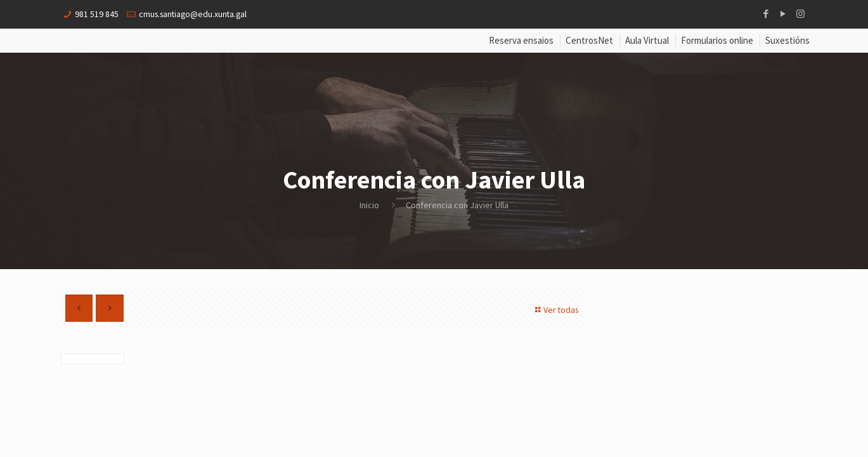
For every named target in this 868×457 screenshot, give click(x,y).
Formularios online (717, 41)
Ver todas (554, 310)
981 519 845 (97, 14)
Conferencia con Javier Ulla (457, 205)
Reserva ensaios (521, 41)
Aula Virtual (647, 41)
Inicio (369, 205)
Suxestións (787, 41)
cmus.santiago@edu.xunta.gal (195, 14)
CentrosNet (589, 41)
